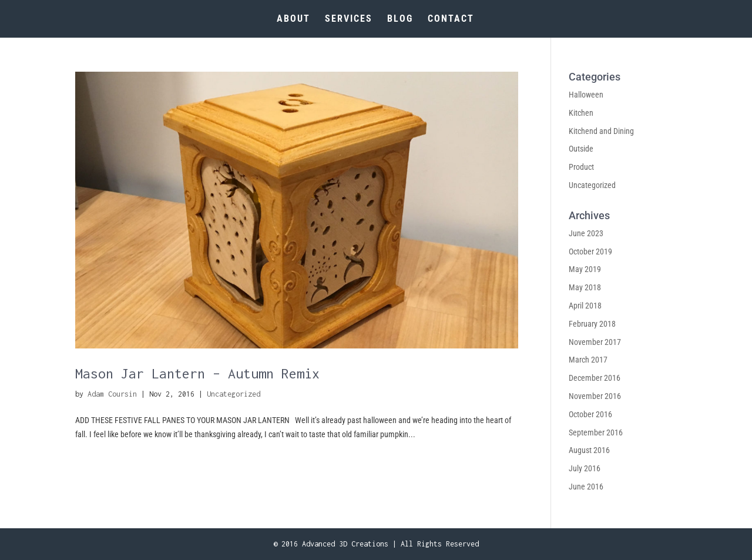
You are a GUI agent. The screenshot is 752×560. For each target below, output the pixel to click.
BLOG (400, 19)
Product (581, 167)
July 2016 (585, 468)
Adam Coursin (112, 394)
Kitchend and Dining (601, 131)
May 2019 (585, 269)
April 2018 (585, 306)
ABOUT (293, 19)
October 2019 (590, 252)
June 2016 (586, 487)
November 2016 (595, 396)
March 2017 (588, 360)
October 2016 (590, 414)
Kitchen (581, 113)
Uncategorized (234, 394)
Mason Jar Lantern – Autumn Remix (197, 373)
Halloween (586, 95)
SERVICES (349, 19)
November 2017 (595, 342)
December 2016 (595, 378)
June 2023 (586, 233)
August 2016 (589, 450)
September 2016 (596, 432)
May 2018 (585, 287)
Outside (581, 149)
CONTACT (451, 19)
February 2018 (592, 324)
